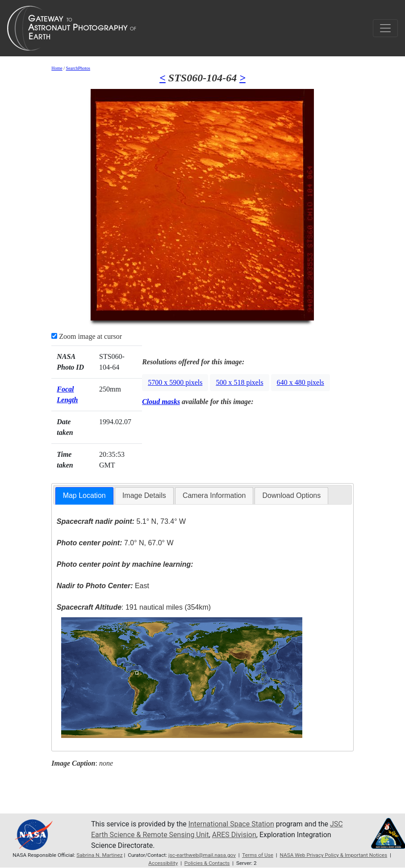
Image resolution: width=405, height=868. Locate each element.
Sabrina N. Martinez (99, 855)
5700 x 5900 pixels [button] (175, 382)
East (103, 586)
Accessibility (163, 863)
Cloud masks (161, 402)
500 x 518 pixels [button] (239, 382)
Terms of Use (258, 855)
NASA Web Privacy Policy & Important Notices (334, 855)
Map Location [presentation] (84, 495)
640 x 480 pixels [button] (301, 382)
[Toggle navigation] (385, 28)
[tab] (84, 496)
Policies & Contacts (207, 863)
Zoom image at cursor (87, 336)
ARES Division (234, 835)
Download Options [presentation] (291, 495)
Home (57, 68)
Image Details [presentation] (144, 495)
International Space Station (231, 824)
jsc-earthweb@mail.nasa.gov (202, 855)
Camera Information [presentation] (214, 495)
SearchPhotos (78, 68)
